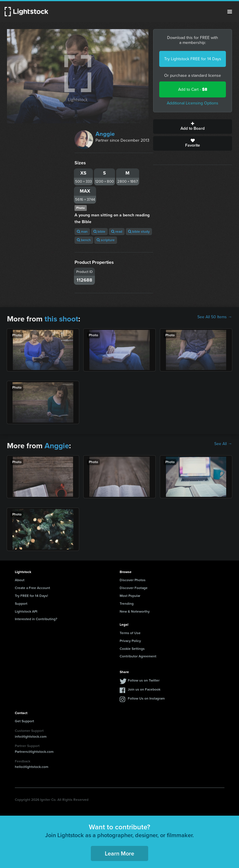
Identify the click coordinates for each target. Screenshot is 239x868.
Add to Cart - (193, 89)
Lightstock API (26, 611)
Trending (127, 604)
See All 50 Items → (215, 317)
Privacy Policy (130, 641)
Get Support (24, 721)
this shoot (61, 319)
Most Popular (130, 596)
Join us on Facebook (144, 689)
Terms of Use (130, 633)
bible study (139, 232)
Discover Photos (133, 580)
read (117, 232)
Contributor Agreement (138, 656)
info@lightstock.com (31, 737)
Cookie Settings (132, 649)
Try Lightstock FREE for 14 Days (193, 59)
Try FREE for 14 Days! (31, 596)
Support (21, 604)
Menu (230, 12)
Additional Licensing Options (193, 103)
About (20, 580)
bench (84, 240)
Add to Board (193, 127)
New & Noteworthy (135, 611)
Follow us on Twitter (144, 680)
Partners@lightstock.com (34, 752)
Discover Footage (134, 588)
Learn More (120, 853)
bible (99, 232)
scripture (106, 240)
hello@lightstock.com (32, 767)
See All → (223, 444)
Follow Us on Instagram (146, 698)
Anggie (105, 134)
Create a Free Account (32, 588)
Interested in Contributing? (36, 619)
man (82, 232)
